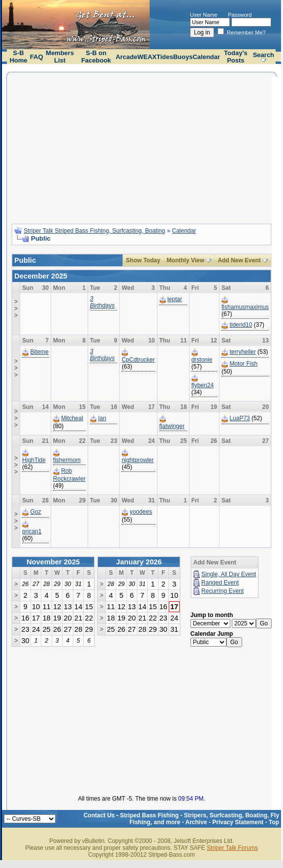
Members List (60, 57)
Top (274, 822)
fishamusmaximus (245, 307)
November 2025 (53, 562)
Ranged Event (220, 583)
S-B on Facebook (96, 57)
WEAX (147, 57)
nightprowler (138, 460)
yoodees (141, 512)
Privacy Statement (238, 822)
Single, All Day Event (229, 574)
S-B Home (18, 57)
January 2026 (139, 562)
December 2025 (41, 276)
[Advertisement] (141, 147)
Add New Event (239, 260)
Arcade (126, 57)
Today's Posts (236, 57)
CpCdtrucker (138, 360)
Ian (102, 418)
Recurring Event (222, 591)
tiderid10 (241, 325)
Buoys (183, 57)
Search (264, 55)
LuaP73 (239, 418)
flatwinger (172, 426)
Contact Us (99, 815)
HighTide (34, 460)
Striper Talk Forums (232, 848)
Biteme (39, 352)
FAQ (37, 57)
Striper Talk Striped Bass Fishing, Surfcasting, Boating (94, 231)
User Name (204, 15)
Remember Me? (242, 32)
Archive (196, 822)
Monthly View (186, 260)
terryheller (242, 352)
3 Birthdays (102, 302)
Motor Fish (243, 364)
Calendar (206, 57)
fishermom (67, 460)
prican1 (32, 531)
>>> (16, 309)
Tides (165, 57)
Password (240, 15)
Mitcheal (72, 418)
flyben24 (203, 385)
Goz (35, 512)
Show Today (143, 260)
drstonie (202, 360)
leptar (175, 299)
